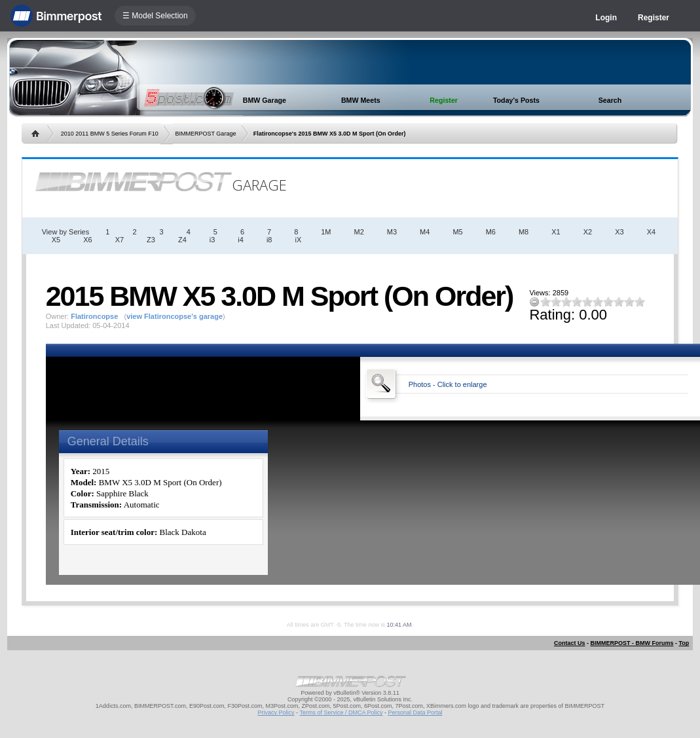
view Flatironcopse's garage (175, 316)
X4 (651, 232)
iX (298, 240)
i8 (269, 240)
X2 (588, 232)
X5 (56, 240)
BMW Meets (361, 100)
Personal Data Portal (415, 712)
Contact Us (570, 643)
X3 (619, 232)
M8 (524, 232)
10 (640, 302)
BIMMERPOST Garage (206, 134)
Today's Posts (516, 100)
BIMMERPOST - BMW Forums (632, 643)
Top (684, 643)
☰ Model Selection (155, 16)
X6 (87, 240)
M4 (425, 232)
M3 (392, 232)
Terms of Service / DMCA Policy (341, 712)
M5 (457, 232)
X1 (556, 232)
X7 (120, 240)
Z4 (182, 240)
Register (654, 18)
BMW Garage (265, 100)
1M (326, 232)
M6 (491, 232)
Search (610, 100)
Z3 (151, 240)
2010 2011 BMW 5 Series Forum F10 (110, 134)
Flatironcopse (94, 316)
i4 (241, 240)
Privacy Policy (276, 712)
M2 (359, 232)
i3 (212, 240)
